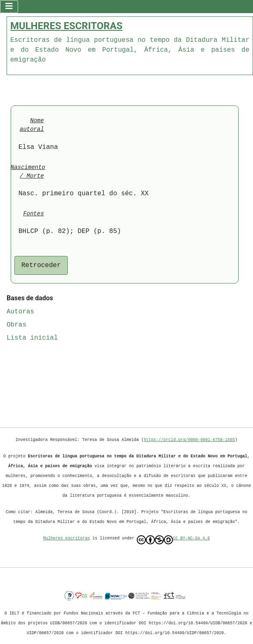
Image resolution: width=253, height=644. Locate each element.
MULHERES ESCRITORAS (66, 25)
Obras (16, 324)
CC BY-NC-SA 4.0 (173, 540)
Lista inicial (32, 337)
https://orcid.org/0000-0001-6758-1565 (189, 440)
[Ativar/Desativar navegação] (9, 6)
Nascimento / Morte (28, 171)
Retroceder (41, 265)
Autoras (20, 311)
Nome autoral (32, 124)
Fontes (33, 213)
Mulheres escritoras (67, 538)
